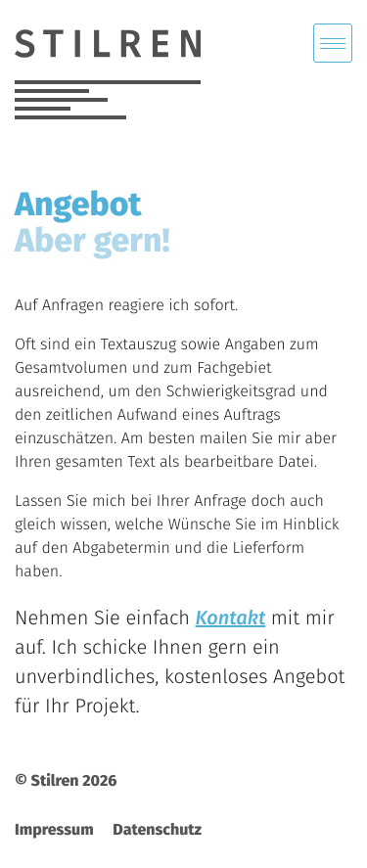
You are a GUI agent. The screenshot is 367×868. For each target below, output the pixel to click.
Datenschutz (157, 830)
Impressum (54, 830)
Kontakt (231, 618)
